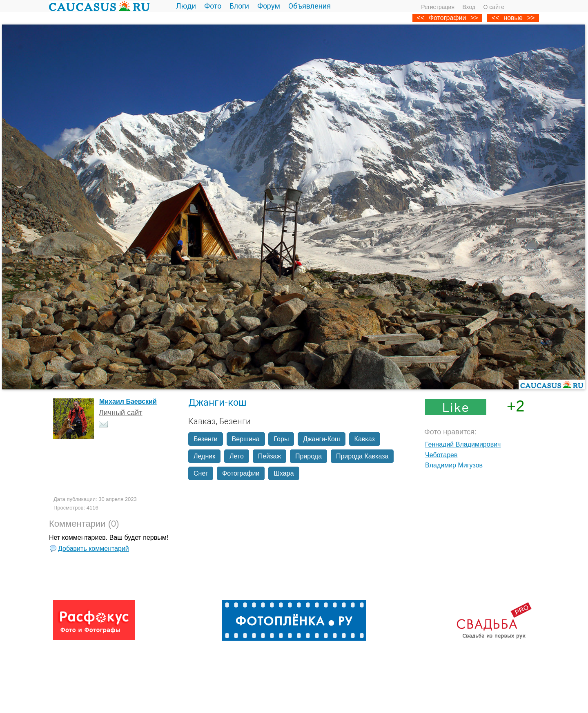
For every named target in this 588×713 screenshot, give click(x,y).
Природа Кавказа (362, 456)
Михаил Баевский (128, 401)
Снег (201, 473)
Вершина (246, 439)
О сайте (494, 7)
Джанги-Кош (321, 439)
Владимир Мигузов (454, 465)
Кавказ (365, 439)
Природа (308, 456)
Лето (237, 456)
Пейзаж (269, 456)
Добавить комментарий (94, 549)
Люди (186, 6)
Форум (269, 6)
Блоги (239, 6)
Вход (469, 7)
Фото (213, 6)
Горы (281, 439)
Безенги (206, 439)
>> (531, 18)
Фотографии (447, 18)
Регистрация (438, 7)
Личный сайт (121, 413)
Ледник (204, 456)
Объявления (310, 6)
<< (496, 18)
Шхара (284, 473)
